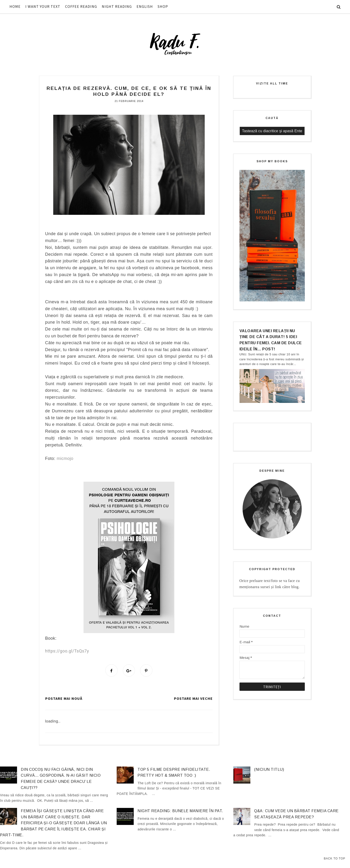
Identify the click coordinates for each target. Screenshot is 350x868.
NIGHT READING (117, 6)
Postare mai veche (193, 699)
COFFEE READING (81, 6)
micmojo (65, 458)
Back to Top (334, 859)
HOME (15, 6)
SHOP (163, 6)
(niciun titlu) (269, 770)
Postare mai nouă (64, 699)
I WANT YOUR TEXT (43, 6)
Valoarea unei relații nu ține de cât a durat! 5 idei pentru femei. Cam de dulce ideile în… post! (271, 340)
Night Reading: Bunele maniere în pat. (180, 812)
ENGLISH (145, 6)
